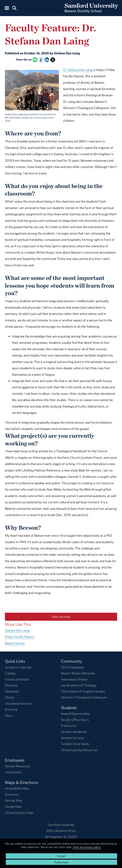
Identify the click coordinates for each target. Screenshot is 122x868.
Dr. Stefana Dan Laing (78, 70)
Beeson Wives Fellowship (78, 673)
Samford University (61, 825)
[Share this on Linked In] (47, 60)
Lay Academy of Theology (79, 685)
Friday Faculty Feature (20, 637)
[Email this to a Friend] (35, 60)
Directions (12, 794)
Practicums (69, 726)
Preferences (61, 862)
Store (9, 715)
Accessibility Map (17, 788)
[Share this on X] (53, 60)
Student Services (72, 738)
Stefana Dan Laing (17, 630)
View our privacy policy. (87, 847)
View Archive (61, 617)
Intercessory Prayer (74, 679)
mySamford (13, 772)
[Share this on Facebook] (41, 60)
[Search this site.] (14, 8)
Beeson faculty (15, 643)
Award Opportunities (75, 714)
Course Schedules (17, 679)
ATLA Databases (72, 667)
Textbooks (12, 691)
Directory (11, 685)
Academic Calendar (18, 667)
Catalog (10, 673)
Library (10, 697)
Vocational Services (18, 703)
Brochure (11, 709)
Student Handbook (74, 732)
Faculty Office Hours (75, 720)
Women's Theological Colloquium (84, 697)
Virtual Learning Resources (79, 750)
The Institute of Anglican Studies (83, 691)
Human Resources (17, 766)
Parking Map (13, 800)
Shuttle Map (13, 806)
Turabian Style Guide (75, 744)
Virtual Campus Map (19, 813)
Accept (61, 856)
